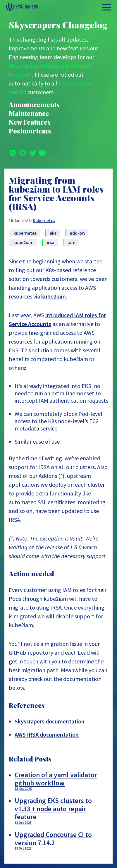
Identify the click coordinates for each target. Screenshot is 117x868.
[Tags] (42, 152)
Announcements (34, 105)
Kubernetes (44, 221)
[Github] (22, 152)
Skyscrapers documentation (50, 721)
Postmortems (30, 131)
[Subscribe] (12, 152)
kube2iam (54, 296)
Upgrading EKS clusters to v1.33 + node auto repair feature (61, 810)
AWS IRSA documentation (47, 734)
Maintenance (29, 113)
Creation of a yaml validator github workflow (61, 781)
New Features (30, 122)
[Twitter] (32, 152)
